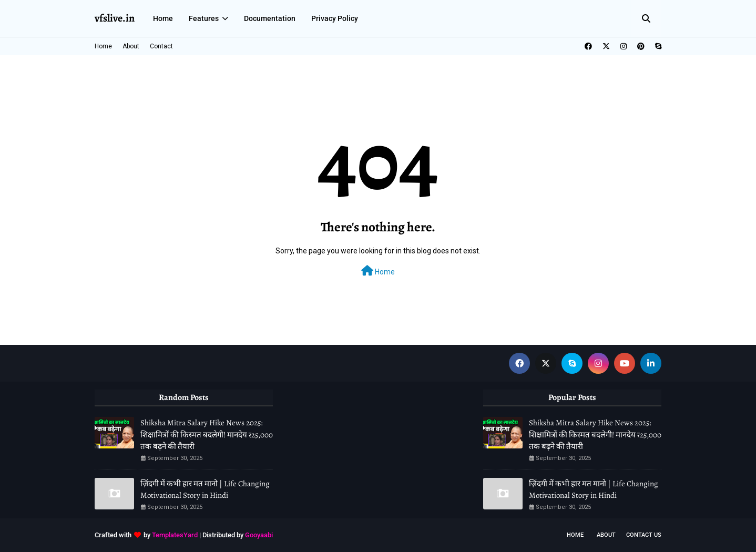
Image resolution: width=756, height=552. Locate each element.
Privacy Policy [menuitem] (335, 18)
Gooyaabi (259, 535)
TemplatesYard (175, 535)
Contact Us (644, 535)
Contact (161, 46)
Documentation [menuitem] (270, 18)
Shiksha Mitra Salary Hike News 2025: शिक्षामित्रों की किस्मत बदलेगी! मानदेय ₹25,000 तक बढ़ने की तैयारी (207, 435)
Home (103, 46)
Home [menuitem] (163, 18)
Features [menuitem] (204, 18)
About (131, 46)
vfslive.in (115, 18)
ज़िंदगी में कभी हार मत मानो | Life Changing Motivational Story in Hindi (205, 490)
